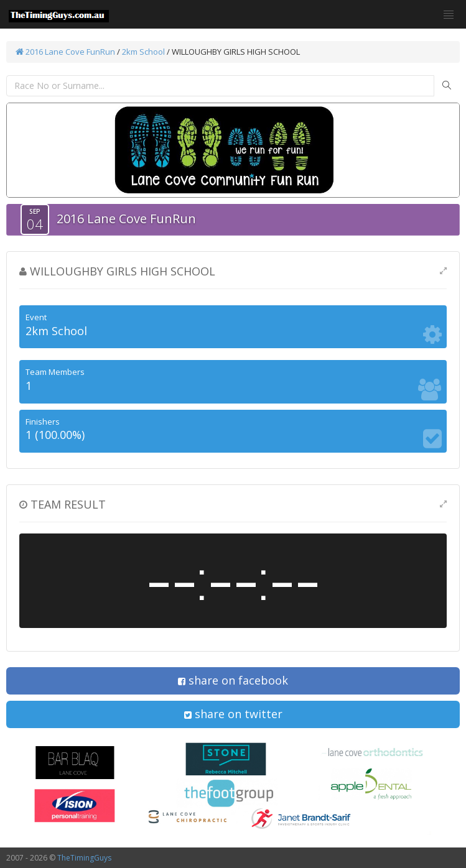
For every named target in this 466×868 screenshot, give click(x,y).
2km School (143, 52)
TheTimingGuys (84, 858)
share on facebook (233, 680)
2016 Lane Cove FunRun (65, 52)
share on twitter (233, 714)
